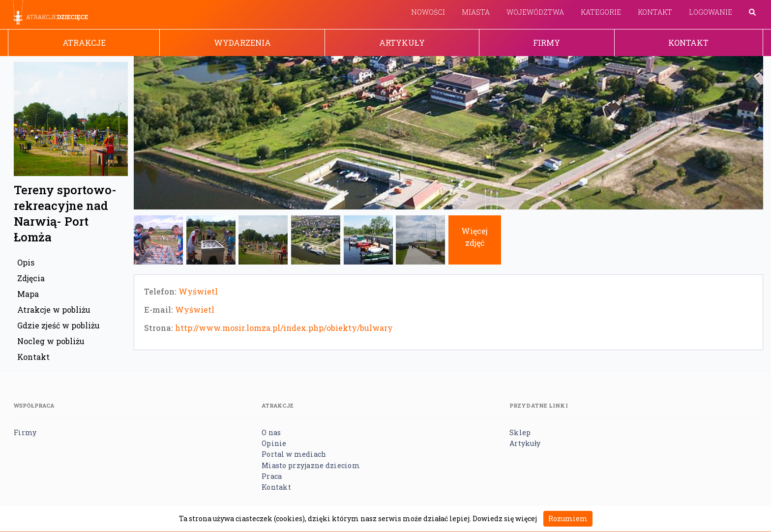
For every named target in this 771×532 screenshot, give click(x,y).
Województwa (535, 12)
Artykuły (402, 43)
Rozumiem (568, 518)
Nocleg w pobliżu (51, 341)
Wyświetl (198, 291)
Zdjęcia (31, 278)
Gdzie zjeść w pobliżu (59, 325)
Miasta (476, 12)
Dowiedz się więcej (505, 518)
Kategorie (601, 12)
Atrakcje (84, 43)
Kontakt (655, 12)
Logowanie (711, 12)
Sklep (520, 432)
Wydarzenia (242, 43)
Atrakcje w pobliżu (54, 310)
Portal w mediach (294, 454)
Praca (272, 476)
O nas (271, 432)
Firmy (547, 43)
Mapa (28, 294)
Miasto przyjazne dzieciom (311, 465)
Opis (26, 262)
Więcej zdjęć (474, 237)
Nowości (428, 12)
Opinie (274, 443)
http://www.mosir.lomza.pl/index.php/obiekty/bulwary (284, 328)
